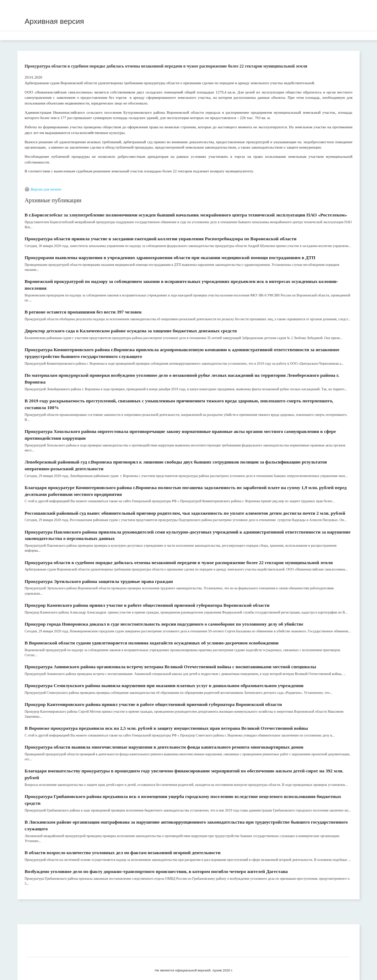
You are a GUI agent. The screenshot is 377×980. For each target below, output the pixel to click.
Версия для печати (46, 189)
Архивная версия (54, 21)
